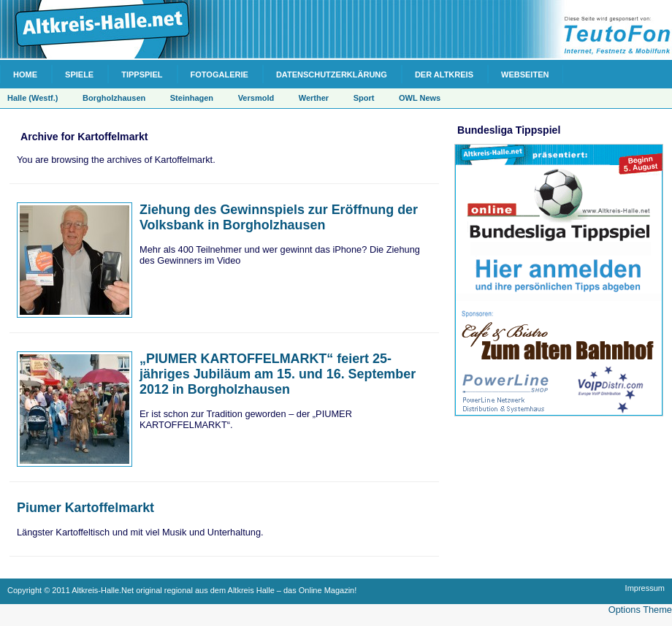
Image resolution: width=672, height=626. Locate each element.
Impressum (645, 588)
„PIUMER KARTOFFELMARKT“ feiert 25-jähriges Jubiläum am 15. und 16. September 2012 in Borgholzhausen (278, 374)
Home (25, 75)
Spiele (79, 75)
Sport (364, 98)
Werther (314, 98)
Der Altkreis (444, 75)
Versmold (256, 98)
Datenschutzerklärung (332, 75)
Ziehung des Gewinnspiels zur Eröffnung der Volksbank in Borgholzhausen (279, 217)
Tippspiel (142, 75)
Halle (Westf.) (33, 98)
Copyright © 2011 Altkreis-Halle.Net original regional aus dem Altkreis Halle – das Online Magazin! (182, 590)
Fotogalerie (219, 75)
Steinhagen (192, 98)
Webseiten (525, 75)
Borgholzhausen (114, 98)
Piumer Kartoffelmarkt (85, 508)
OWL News (420, 98)
